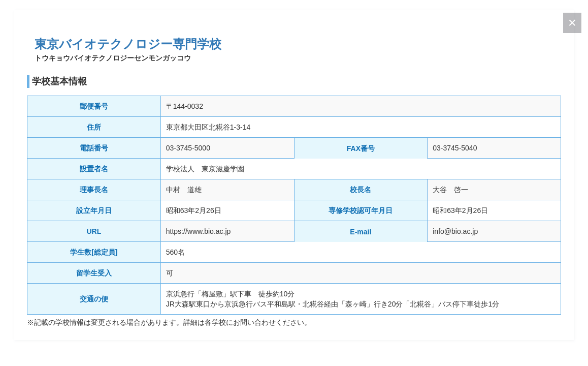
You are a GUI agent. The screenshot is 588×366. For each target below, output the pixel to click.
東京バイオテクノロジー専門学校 (128, 44)
